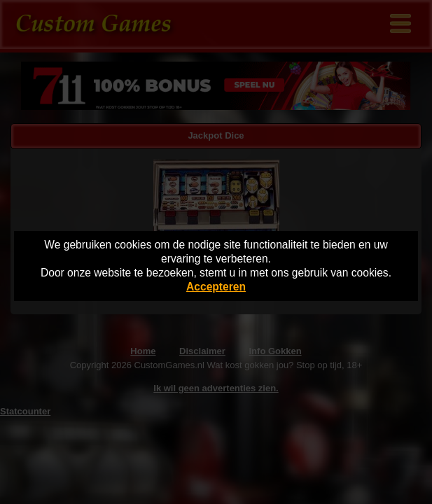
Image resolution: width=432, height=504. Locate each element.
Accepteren (216, 287)
